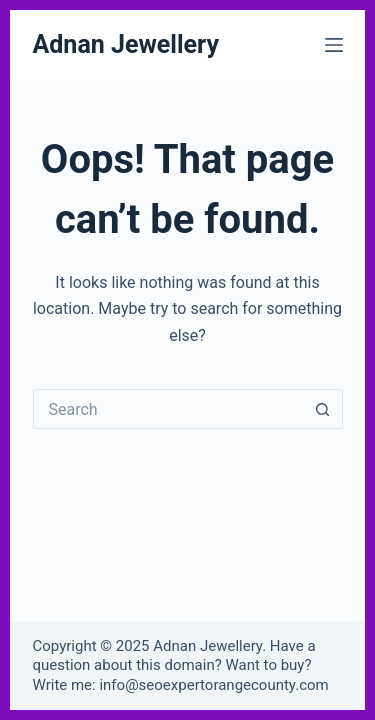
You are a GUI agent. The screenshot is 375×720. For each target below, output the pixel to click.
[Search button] (323, 409)
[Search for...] (168, 409)
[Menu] (334, 45)
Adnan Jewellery (126, 44)
